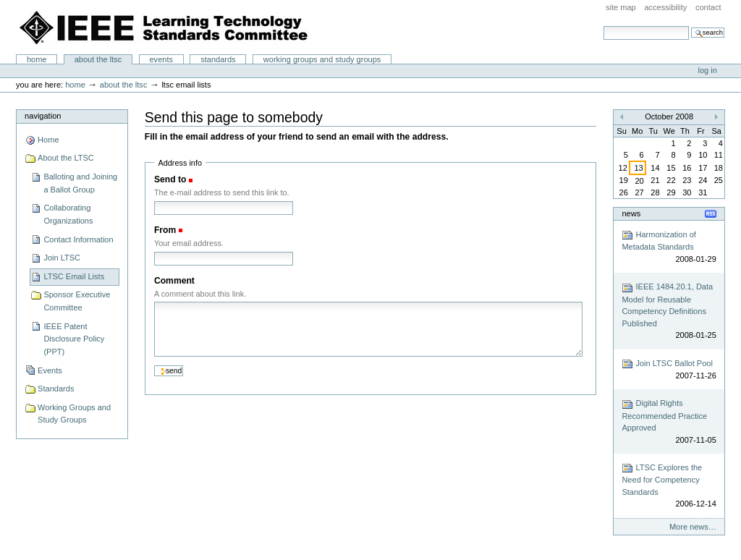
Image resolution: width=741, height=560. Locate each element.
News (631, 213)
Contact (708, 7)
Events (161, 59)
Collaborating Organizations (68, 214)
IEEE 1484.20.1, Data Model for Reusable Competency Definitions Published (669, 312)
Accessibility (665, 7)
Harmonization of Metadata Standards (669, 247)
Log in (708, 70)
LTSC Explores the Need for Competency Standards (669, 486)
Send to (170, 179)
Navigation (43, 116)
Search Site (603, 26)
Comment (174, 281)
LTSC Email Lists (74, 276)
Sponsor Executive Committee (77, 301)
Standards (218, 59)
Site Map (621, 7)
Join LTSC (62, 258)
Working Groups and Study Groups (322, 59)
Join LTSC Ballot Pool (669, 370)
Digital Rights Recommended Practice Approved (669, 423)
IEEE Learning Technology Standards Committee (164, 27)
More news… (693, 527)
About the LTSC (98, 59)
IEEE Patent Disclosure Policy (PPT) (74, 339)
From (165, 230)
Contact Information (78, 239)
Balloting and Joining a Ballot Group (80, 183)
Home (37, 59)
